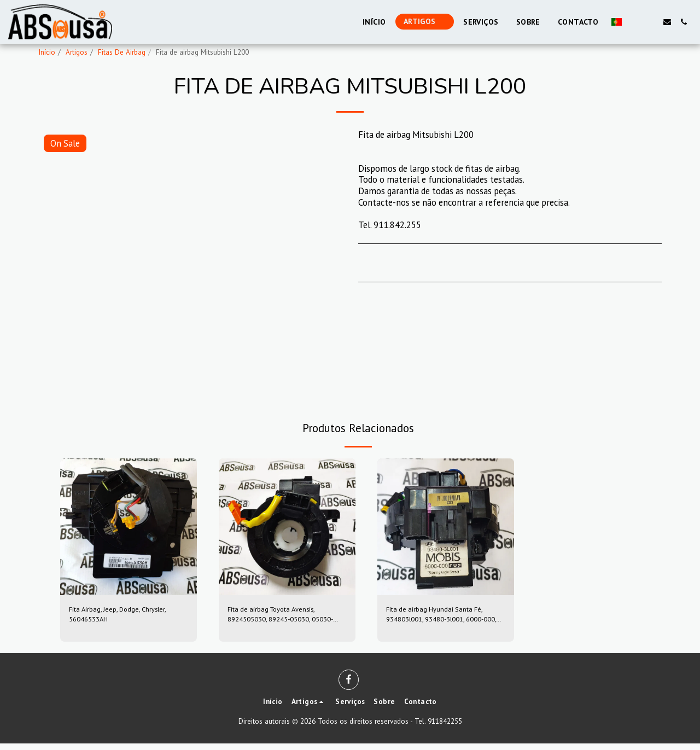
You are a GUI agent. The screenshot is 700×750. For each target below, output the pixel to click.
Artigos (77, 52)
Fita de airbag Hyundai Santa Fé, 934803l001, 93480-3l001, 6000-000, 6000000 (444, 618)
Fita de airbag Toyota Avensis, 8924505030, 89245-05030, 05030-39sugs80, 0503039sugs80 (284, 618)
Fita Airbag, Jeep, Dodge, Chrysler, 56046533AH (115, 617)
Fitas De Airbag (122, 52)
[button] (634, 22)
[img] (129, 527)
